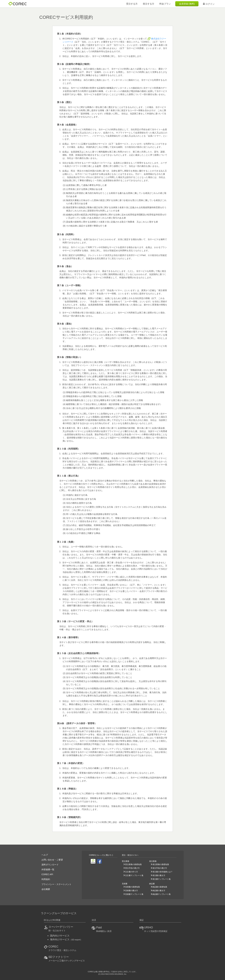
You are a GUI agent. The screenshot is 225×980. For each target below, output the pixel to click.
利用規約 (46, 879)
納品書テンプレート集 (162, 894)
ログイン (209, 4)
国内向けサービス (60, 936)
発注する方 (148, 4)
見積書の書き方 (131, 891)
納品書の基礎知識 (160, 887)
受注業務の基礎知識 (133, 864)
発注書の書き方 (159, 875)
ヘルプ (45, 855)
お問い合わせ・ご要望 (52, 860)
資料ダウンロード (50, 865)
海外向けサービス (66, 939)
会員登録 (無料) (187, 4)
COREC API (47, 874)
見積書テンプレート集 (134, 894)
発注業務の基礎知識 (161, 864)
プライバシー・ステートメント (56, 884)
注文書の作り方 (131, 872)
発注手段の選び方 (160, 868)
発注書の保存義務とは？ (162, 872)
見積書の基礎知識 (132, 887)
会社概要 (46, 889)
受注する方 (132, 4)
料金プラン (165, 4)
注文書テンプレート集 (134, 875)
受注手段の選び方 (132, 868)
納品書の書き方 (159, 891)
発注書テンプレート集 (162, 879)
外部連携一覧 (48, 869)
